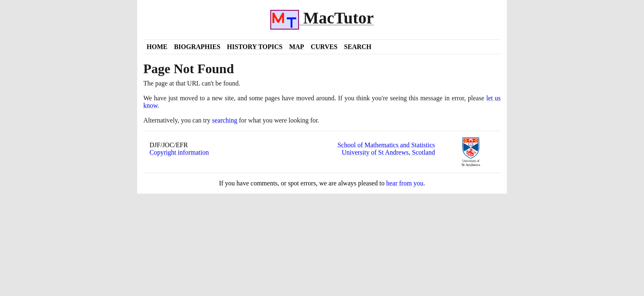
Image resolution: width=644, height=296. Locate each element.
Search (358, 47)
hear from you (405, 183)
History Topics (255, 47)
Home (157, 47)
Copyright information (179, 152)
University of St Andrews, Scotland (388, 152)
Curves (324, 47)
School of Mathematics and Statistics (386, 145)
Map (297, 47)
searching (224, 120)
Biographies (197, 47)
